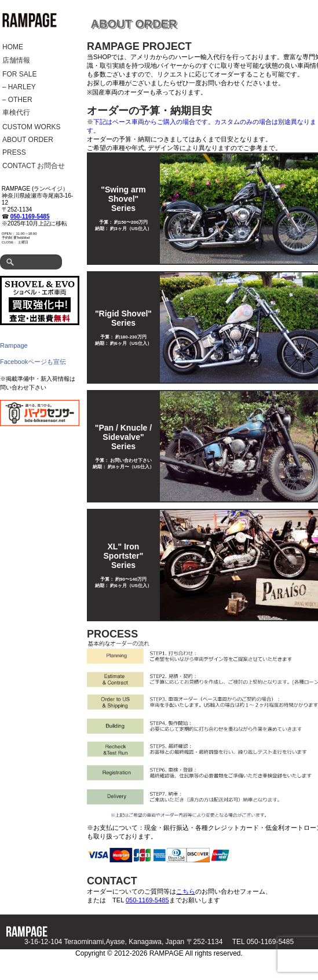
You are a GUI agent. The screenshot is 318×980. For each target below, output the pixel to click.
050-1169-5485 (30, 216)
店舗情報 (16, 60)
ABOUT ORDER (28, 140)
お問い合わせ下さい (131, 460)
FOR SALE (19, 74)
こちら (186, 891)
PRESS (14, 152)
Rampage (14, 345)
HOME (13, 47)
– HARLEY (19, 87)
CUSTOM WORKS (31, 127)
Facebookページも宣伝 (33, 362)
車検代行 (16, 112)
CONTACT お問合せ (34, 166)
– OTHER (17, 100)
